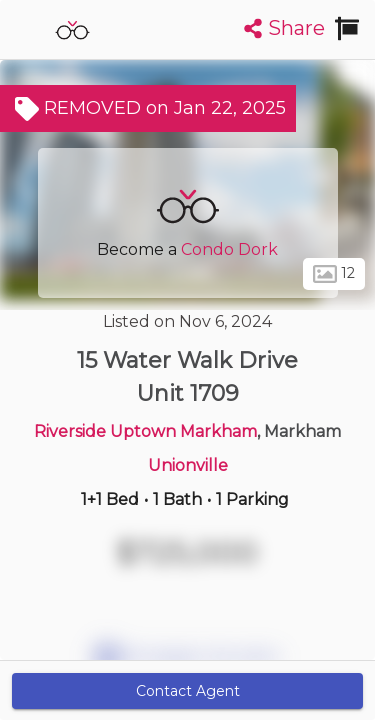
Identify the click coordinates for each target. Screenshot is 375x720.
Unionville (188, 465)
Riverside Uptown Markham (145, 431)
